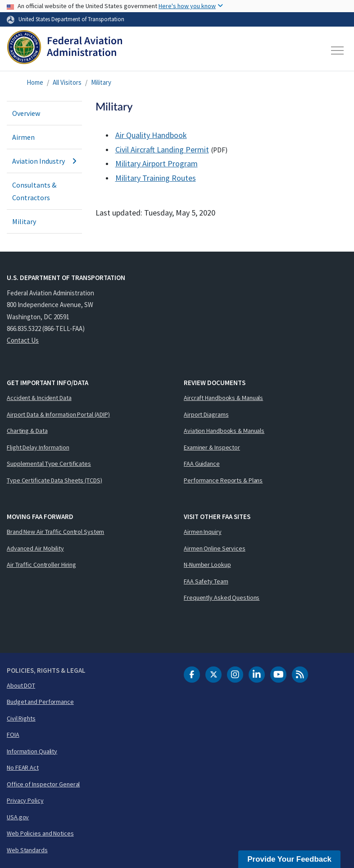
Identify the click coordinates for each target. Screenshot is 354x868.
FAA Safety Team (206, 581)
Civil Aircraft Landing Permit (162, 149)
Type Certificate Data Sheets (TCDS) (54, 480)
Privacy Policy (25, 800)
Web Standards (27, 850)
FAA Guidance (202, 464)
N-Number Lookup (207, 565)
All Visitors (67, 82)
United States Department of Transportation (71, 19)
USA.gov (18, 817)
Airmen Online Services (215, 548)
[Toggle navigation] (338, 51)
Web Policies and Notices (40, 833)
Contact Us (23, 340)
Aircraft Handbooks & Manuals (223, 398)
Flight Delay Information (38, 447)
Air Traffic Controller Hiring (41, 565)
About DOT (21, 685)
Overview (26, 113)
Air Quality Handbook (151, 135)
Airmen (23, 137)
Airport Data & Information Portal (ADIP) (58, 414)
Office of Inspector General (43, 784)
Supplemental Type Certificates (49, 464)
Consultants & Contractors (34, 191)
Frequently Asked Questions (222, 597)
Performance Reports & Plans (223, 480)
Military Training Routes (156, 178)
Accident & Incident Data (39, 398)
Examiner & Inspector (212, 447)
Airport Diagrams (206, 414)
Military (101, 82)
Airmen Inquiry (203, 532)
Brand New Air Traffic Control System (55, 532)
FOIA (13, 735)
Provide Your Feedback (289, 859)
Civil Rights (21, 718)
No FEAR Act (23, 767)
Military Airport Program (157, 163)
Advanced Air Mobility (35, 548)
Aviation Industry (44, 161)
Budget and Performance (40, 702)
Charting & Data (27, 431)
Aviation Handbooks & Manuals (224, 431)
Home (35, 82)
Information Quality (32, 751)
